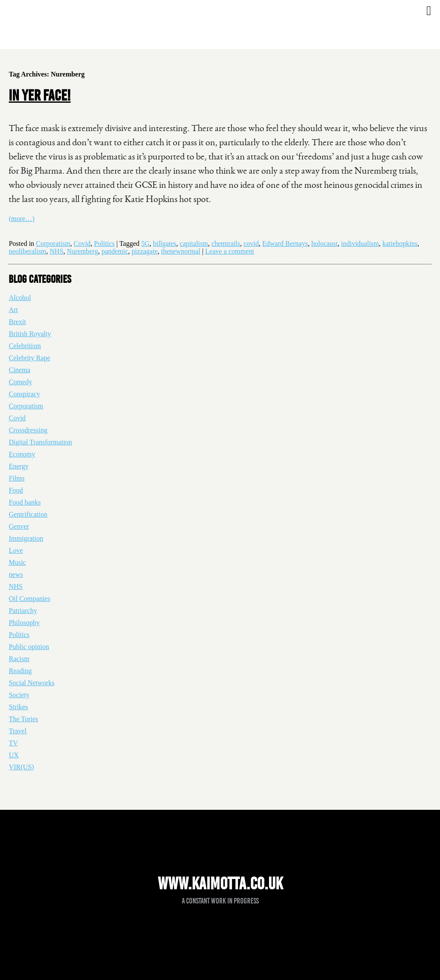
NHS (57, 251)
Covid (82, 243)
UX (14, 755)
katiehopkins (400, 243)
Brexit (17, 322)
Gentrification (28, 514)
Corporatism (53, 243)
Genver (19, 526)
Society (19, 695)
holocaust (324, 243)
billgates (165, 243)
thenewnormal (181, 251)
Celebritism (25, 346)
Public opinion (29, 647)
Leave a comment (230, 251)
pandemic (115, 251)
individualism (360, 243)
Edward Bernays (285, 243)
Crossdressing (28, 430)
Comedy (20, 382)
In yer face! (40, 95)
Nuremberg (83, 251)
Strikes (18, 707)
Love (16, 550)
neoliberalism (27, 251)
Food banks (24, 502)
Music (17, 562)
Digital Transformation (40, 442)
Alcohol (20, 298)
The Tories (23, 719)
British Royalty (30, 334)
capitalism (194, 243)
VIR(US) (21, 767)
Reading (20, 671)
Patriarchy (23, 611)
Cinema (19, 370)
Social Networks (31, 683)
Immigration (26, 538)
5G (146, 243)
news (16, 574)
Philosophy (24, 623)
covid (251, 243)
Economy (22, 454)
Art (13, 310)
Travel (17, 731)
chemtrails (226, 243)
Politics (104, 243)
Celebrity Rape (29, 358)
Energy (18, 466)
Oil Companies (29, 599)
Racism (19, 659)
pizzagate (144, 251)
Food (16, 490)
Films (16, 478)
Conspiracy (24, 394)
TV (13, 743)
